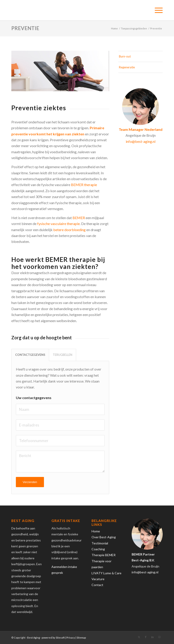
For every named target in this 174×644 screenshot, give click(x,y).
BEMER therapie (84, 185)
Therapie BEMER (104, 555)
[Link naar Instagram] (159, 637)
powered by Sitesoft (53, 638)
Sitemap (81, 638)
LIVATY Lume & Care (106, 573)
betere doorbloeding (69, 230)
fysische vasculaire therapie (58, 224)
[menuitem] (156, 10)
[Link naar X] (139, 637)
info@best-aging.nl (141, 141)
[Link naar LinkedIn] (152, 637)
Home (96, 531)
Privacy (71, 638)
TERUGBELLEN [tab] (63, 355)
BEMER (79, 218)
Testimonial (100, 543)
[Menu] (156, 10)
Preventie (25, 28)
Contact (97, 585)
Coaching (98, 549)
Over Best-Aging (104, 537)
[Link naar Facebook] (146, 637)
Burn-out (125, 56)
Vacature (98, 579)
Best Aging (34, 638)
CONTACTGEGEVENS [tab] (30, 355)
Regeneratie (127, 67)
